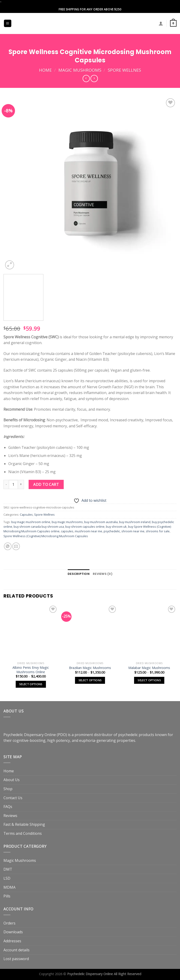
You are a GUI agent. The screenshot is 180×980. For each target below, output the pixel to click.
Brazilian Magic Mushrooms (90, 668)
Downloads (13, 932)
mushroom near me (88, 531)
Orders (9, 923)
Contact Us (13, 798)
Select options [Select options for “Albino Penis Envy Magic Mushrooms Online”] (31, 684)
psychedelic (112, 531)
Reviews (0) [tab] (103, 574)
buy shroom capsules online (85, 527)
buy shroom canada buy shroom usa (39, 527)
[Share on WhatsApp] (8, 546)
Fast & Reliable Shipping (24, 824)
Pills (7, 896)
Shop (8, 789)
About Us (12, 780)
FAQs (8, 807)
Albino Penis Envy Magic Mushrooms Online (31, 670)
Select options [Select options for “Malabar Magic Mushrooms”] (149, 680)
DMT (8, 869)
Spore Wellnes (124, 70)
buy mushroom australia (101, 522)
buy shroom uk (116, 527)
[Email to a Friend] (16, 546)
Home (45, 70)
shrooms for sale (158, 531)
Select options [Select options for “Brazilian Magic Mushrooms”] (90, 680)
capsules (67, 531)
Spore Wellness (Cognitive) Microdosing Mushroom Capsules (46, 536)
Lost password (16, 959)
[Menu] (8, 23)
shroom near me (133, 531)
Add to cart (46, 484)
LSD (7, 878)
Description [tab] (79, 574)
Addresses (12, 941)
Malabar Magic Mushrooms (149, 668)
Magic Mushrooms (80, 70)
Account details (16, 950)
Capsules (26, 515)
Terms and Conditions (23, 833)
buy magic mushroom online (31, 522)
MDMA (9, 887)
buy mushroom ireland (135, 522)
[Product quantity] (13, 484)
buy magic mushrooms (67, 522)
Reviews (10, 816)
